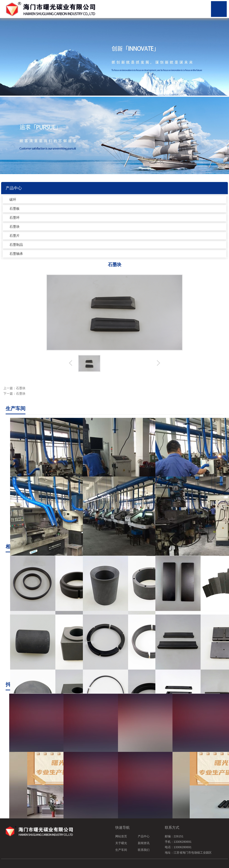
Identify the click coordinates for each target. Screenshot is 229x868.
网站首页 (121, 836)
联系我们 (144, 850)
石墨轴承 (16, 254)
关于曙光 (121, 843)
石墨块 (15, 227)
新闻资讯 (144, 843)
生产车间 (121, 850)
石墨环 (15, 218)
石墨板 (15, 208)
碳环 (13, 199)
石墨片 (15, 236)
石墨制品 (16, 245)
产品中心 (144, 836)
